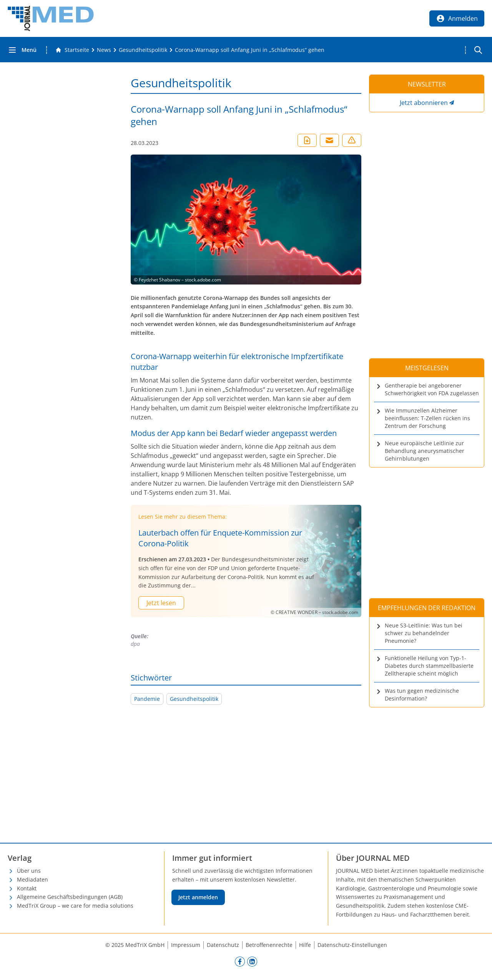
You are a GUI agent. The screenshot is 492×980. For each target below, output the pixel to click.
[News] (104, 50)
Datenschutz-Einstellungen (352, 945)
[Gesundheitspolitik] (143, 50)
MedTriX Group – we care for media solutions (75, 906)
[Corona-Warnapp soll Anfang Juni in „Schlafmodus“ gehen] (250, 50)
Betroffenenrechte (269, 945)
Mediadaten (32, 879)
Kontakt (27, 888)
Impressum (186, 945)
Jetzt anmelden (198, 897)
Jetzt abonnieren (424, 103)
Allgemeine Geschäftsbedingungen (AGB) (70, 897)
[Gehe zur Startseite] (72, 50)
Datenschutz (223, 945)
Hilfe (305, 945)
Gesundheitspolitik (194, 699)
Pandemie (147, 699)
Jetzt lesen (161, 603)
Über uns (29, 871)
